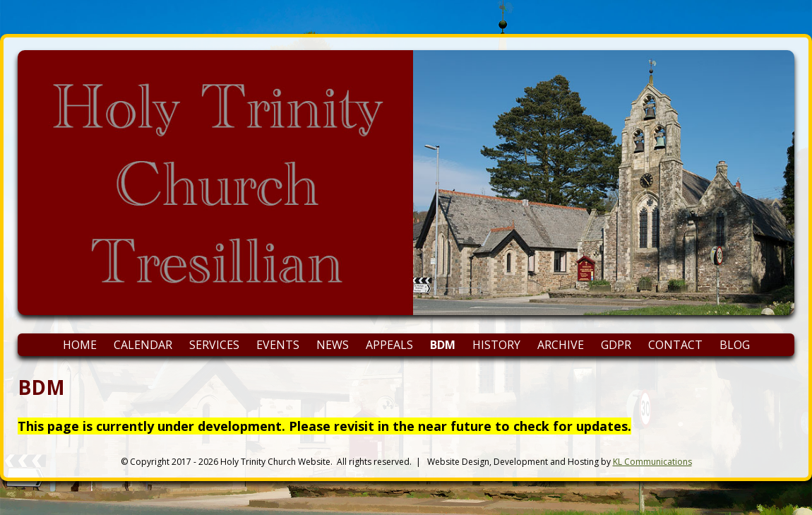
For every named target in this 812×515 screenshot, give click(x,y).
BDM (443, 345)
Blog (735, 345)
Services (214, 345)
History (496, 345)
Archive (561, 345)
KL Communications (652, 462)
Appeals (389, 345)
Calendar (143, 345)
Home (80, 345)
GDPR (616, 345)
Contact (675, 345)
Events (278, 345)
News (333, 345)
